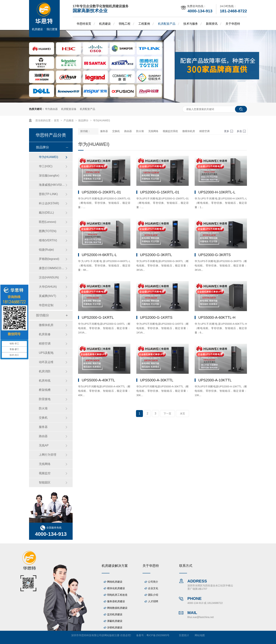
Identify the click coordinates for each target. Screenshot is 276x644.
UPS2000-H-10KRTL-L (217, 192)
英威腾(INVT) (47, 296)
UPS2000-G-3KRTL (156, 255)
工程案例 (144, 24)
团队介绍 (153, 595)
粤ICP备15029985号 (158, 635)
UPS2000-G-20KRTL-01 (101, 192)
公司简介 (153, 582)
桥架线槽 (45, 390)
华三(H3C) (46, 166)
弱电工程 (125, 24)
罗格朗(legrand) (49, 259)
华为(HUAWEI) (102, 120)
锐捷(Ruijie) (46, 250)
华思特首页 (84, 24)
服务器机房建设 (116, 601)
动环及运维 (46, 362)
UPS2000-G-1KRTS (156, 317)
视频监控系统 (170, 131)
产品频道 (69, 120)
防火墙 (140, 131)
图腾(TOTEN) (48, 231)
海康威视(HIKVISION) (52, 185)
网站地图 (200, 635)
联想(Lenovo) (47, 222)
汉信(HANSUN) (49, 277)
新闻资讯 (212, 24)
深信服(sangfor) (49, 176)
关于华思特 (233, 24)
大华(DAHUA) (48, 287)
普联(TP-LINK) (48, 194)
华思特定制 (46, 305)
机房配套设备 (69, 109)
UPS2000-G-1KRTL (98, 317)
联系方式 (186, 566)
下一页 (167, 414)
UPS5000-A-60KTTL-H (217, 317)
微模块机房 (189, 131)
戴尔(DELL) (46, 213)
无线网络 (153, 131)
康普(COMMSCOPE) (52, 268)
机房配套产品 (167, 24)
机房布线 (45, 381)
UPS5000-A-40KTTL (98, 380)
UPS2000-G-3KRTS (215, 255)
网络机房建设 (115, 582)
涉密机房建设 (115, 627)
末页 (182, 414)
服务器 (104, 131)
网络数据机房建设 (117, 608)
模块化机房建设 (116, 588)
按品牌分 (84, 120)
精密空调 (204, 131)
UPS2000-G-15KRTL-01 (160, 192)
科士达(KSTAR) (49, 203)
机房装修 (45, 334)
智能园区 (45, 482)
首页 (57, 120)
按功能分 (42, 315)
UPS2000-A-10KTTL (215, 380)
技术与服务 (191, 24)
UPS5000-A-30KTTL (157, 380)
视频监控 (45, 473)
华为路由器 (51, 109)
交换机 (116, 131)
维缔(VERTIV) (48, 240)
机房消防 (45, 371)
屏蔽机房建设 (115, 621)
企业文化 (153, 588)
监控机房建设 (115, 614)
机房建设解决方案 (115, 566)
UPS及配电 (46, 353)
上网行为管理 (48, 455)
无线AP (44, 445)
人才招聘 (153, 601)
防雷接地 (45, 399)
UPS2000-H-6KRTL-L (99, 255)
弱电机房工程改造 (117, 595)
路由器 (128, 131)
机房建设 (105, 24)
